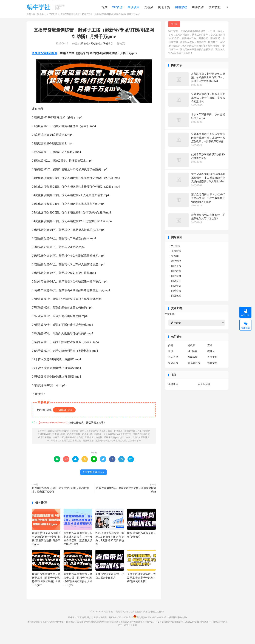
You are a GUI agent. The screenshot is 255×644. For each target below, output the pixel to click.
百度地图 (82, 626)
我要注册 (46, 5)
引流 (171, 360)
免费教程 (176, 260)
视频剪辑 (193, 366)
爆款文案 (212, 372)
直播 (210, 354)
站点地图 (91, 626)
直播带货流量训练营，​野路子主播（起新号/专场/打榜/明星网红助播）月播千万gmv (101, 449)
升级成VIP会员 (64, 419)
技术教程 (215, 13)
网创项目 (134, 13)
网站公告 (176, 300)
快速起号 (173, 372)
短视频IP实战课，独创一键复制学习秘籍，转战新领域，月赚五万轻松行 (60, 499)
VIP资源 (117, 13)
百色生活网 (204, 393)
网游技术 (176, 290)
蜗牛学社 (39, 13)
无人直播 (173, 366)
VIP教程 (53, 23)
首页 (104, 13)
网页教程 (176, 304)
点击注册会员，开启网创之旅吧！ (87, 431)
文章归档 (170, 323)
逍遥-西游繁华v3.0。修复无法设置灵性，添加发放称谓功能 (126, 499)
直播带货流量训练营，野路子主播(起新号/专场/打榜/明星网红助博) (141, 586)
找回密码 (58, 5)
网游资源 (198, 13)
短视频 (149, 13)
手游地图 (182, 626)
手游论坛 (173, 393)
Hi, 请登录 (32, 5)
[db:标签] (193, 360)
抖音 (171, 354)
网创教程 (181, 13)
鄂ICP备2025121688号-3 (121, 626)
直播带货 (212, 366)
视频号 (211, 360)
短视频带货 (194, 372)
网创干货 (164, 13)
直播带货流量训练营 (45, 62)
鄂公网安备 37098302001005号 (150, 626)
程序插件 (176, 270)
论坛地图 (172, 626)
